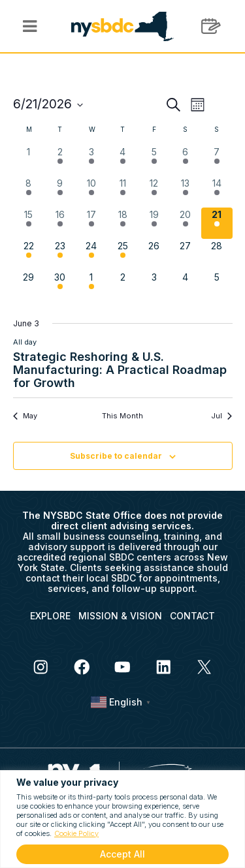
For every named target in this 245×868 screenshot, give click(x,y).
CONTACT (192, 616)
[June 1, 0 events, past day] (29, 161)
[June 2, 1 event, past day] (60, 161)
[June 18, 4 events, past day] (123, 223)
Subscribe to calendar (116, 456)
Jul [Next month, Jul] (221, 416)
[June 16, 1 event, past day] (60, 223)
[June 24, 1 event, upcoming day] (91, 255)
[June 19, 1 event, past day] (154, 223)
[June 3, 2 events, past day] (91, 161)
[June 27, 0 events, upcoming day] (186, 255)
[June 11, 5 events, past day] (123, 192)
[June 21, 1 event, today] (217, 223)
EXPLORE (50, 616)
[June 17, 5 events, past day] (91, 223)
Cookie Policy (76, 833)
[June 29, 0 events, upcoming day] (29, 286)
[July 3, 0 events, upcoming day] (154, 286)
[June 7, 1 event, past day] (217, 161)
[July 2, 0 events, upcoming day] (123, 286)
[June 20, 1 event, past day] (186, 223)
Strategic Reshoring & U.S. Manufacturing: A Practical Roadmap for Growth (120, 370)
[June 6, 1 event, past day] (186, 161)
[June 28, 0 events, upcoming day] (217, 255)
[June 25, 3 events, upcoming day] (123, 255)
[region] (122, 819)
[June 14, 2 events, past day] (217, 192)
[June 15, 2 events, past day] (29, 223)
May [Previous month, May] (25, 416)
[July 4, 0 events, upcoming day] (186, 286)
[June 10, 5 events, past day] (91, 192)
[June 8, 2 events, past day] (29, 192)
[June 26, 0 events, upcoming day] (154, 255)
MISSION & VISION (120, 616)
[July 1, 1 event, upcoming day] (91, 286)
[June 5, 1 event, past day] (154, 161)
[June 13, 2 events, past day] (186, 192)
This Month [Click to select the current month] (122, 416)
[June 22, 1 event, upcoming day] (29, 255)
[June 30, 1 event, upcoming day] (60, 286)
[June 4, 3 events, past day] (123, 161)
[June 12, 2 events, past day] (154, 192)
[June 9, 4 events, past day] (60, 192)
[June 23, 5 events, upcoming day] (60, 255)
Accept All (122, 854)
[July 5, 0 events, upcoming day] (217, 286)
